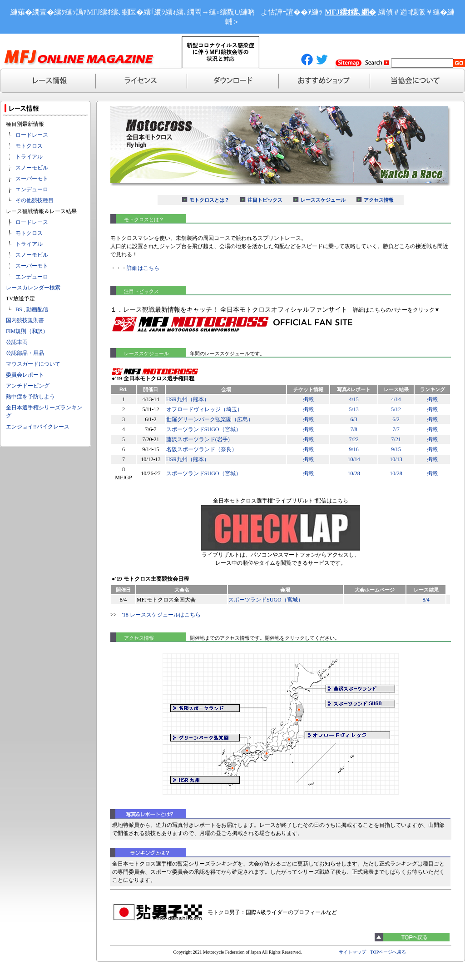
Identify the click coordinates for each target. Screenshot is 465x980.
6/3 (354, 419)
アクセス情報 (379, 200)
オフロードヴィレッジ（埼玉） (204, 409)
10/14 (354, 459)
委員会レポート (25, 375)
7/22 (354, 439)
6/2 (396, 419)
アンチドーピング (28, 386)
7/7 (396, 429)
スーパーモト (32, 179)
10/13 (396, 459)
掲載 (308, 399)
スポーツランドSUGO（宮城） (204, 429)
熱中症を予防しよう (30, 397)
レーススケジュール (323, 200)
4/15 (354, 399)
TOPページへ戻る (388, 952)
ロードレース (32, 135)
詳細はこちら (143, 268)
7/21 (396, 439)
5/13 (354, 409)
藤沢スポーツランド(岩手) (198, 439)
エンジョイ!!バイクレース (38, 427)
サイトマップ (352, 952)
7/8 (354, 429)
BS (19, 309)
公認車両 (17, 342)
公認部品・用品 (25, 353)
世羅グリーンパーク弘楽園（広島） (210, 419)
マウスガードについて (33, 364)
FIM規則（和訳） (27, 331)
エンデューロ (32, 189)
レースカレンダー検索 (33, 288)
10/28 (354, 473)
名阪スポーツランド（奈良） (202, 449)
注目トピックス (265, 200)
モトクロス (29, 146)
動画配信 (37, 309)
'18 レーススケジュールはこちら (161, 615)
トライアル (29, 157)
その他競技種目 (35, 200)
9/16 (354, 449)
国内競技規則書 (25, 320)
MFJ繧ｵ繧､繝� (350, 12)
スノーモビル (32, 168)
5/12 (396, 409)
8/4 (426, 600)
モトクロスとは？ (209, 200)
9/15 (396, 449)
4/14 (396, 399)
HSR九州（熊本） (188, 399)
